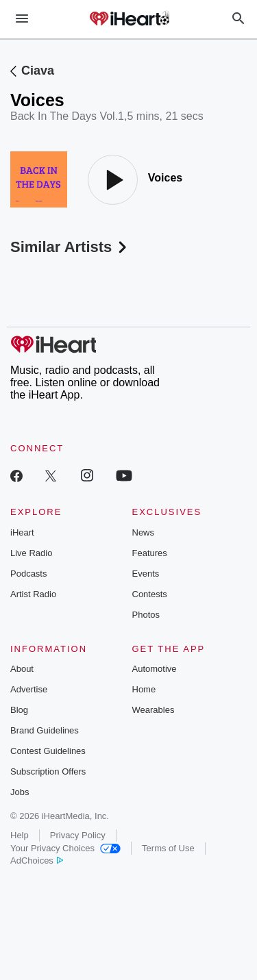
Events (146, 574)
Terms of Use (168, 848)
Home (144, 689)
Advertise (29, 689)
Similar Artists (70, 247)
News (144, 532)
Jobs (20, 792)
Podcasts (28, 574)
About (22, 669)
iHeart (22, 532)
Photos (146, 615)
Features (150, 553)
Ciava (38, 71)
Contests (150, 594)
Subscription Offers (48, 771)
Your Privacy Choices (65, 848)
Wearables (154, 710)
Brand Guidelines (45, 730)
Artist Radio (33, 594)
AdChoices (37, 860)
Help (20, 835)
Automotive (155, 669)
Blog (19, 710)
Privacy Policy (78, 835)
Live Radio (31, 553)
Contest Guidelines (48, 751)
